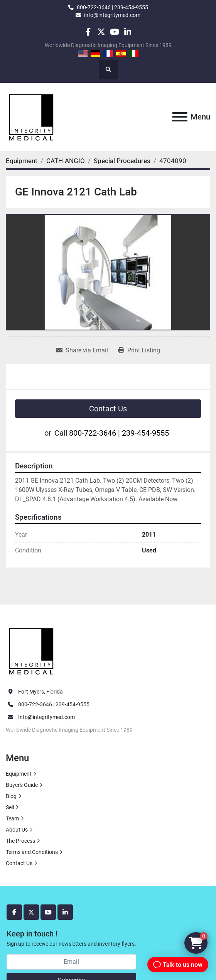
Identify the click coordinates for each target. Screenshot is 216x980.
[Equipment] (22, 161)
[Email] (71, 962)
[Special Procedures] (122, 161)
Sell (10, 807)
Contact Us (108, 409)
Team (12, 818)
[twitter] (101, 32)
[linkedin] (127, 32)
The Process (20, 841)
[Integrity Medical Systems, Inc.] (32, 650)
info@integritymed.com (112, 15)
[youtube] (114, 32)
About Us (17, 830)
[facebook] (88, 32)
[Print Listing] (139, 350)
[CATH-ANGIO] (66, 161)
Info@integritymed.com (46, 717)
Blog (11, 796)
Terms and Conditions (32, 852)
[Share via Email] (82, 350)
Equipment (19, 774)
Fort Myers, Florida (40, 692)
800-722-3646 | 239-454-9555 (112, 7)
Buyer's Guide (22, 785)
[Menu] (180, 117)
